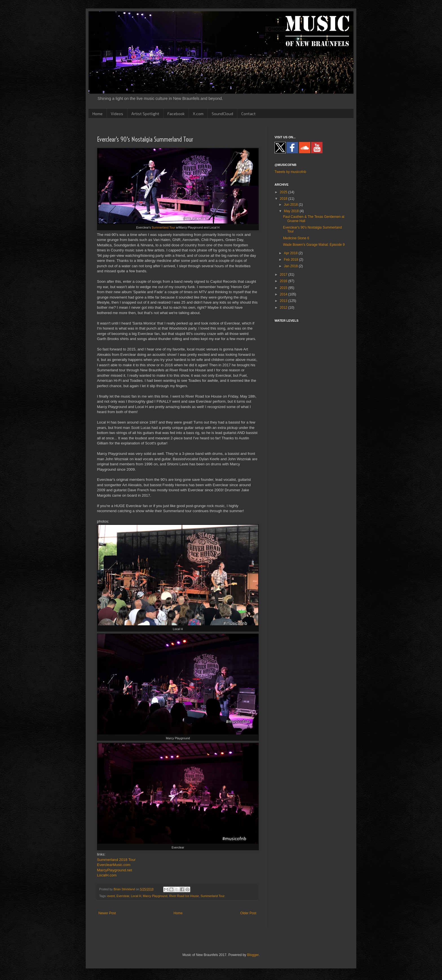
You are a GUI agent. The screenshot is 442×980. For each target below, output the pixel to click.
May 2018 (292, 211)
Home (98, 114)
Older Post (248, 913)
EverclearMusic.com (114, 865)
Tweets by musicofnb (290, 172)
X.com (198, 114)
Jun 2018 (291, 205)
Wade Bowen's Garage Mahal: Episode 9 (314, 245)
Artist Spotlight (145, 114)
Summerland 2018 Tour (116, 860)
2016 (284, 281)
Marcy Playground (155, 896)
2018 (284, 199)
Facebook (176, 114)
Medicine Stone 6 (296, 238)
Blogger (253, 955)
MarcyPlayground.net (115, 870)
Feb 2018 (291, 260)
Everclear (123, 896)
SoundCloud (222, 114)
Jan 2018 (291, 266)
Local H (136, 896)
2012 (284, 308)
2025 (284, 192)
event (111, 896)
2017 (284, 275)
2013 (284, 301)
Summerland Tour (163, 227)
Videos (117, 114)
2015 (284, 288)
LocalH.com (107, 875)
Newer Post (107, 913)
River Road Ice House (184, 896)
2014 (284, 294)
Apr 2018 (291, 253)
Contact (248, 114)
